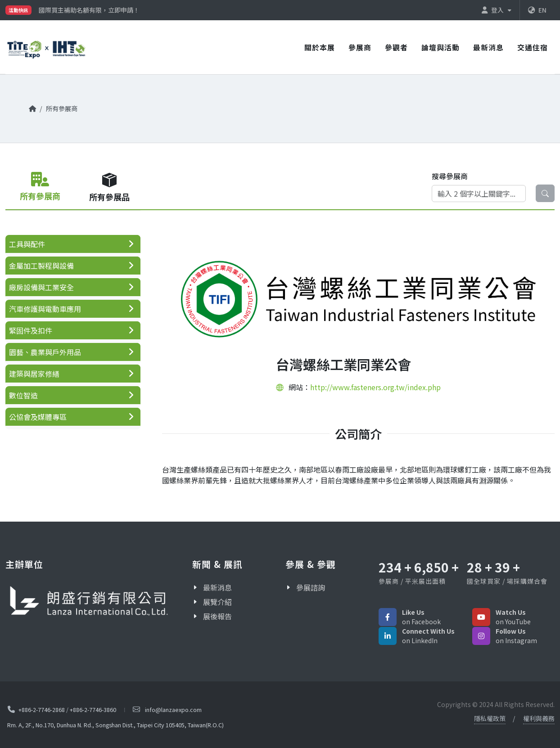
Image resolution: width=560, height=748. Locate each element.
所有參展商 (62, 108)
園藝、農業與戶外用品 (45, 352)
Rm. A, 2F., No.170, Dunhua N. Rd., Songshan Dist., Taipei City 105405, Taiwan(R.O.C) (115, 725)
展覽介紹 (217, 602)
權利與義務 (539, 718)
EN (537, 10)
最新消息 (488, 47)
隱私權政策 (490, 718)
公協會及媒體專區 (38, 417)
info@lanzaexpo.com (173, 710)
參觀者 (396, 47)
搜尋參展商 (450, 176)
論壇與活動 (440, 47)
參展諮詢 (311, 587)
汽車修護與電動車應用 (45, 309)
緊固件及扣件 (31, 330)
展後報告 (217, 616)
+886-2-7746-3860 (93, 709)
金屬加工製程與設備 (41, 266)
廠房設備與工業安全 (41, 287)
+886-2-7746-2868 (42, 709)
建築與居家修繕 (34, 374)
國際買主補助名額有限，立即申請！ (89, 10)
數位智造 (23, 395)
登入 (497, 10)
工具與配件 (27, 244)
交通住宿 (533, 47)
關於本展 (320, 47)
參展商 (360, 47)
